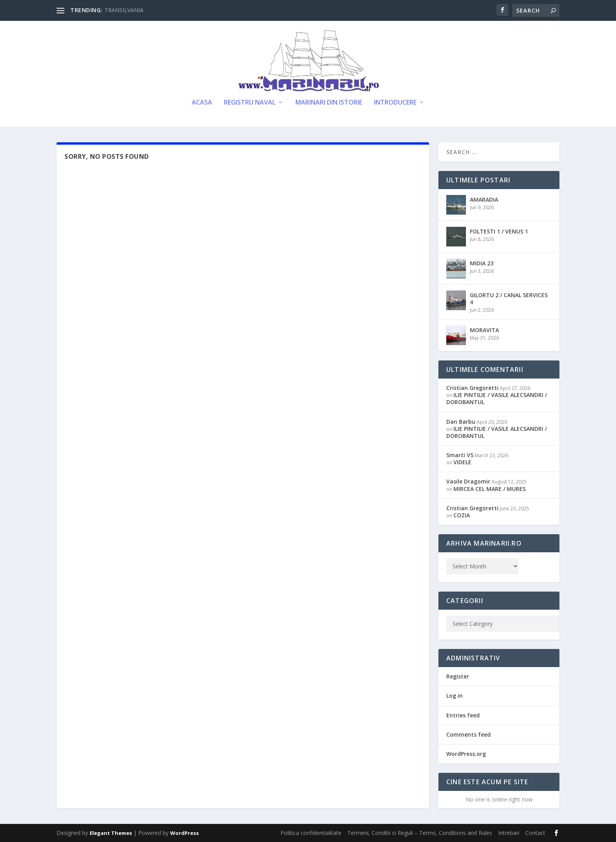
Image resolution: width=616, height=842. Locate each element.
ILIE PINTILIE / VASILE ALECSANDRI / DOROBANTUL (497, 398)
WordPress (184, 833)
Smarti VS (460, 455)
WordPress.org (466, 754)
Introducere (395, 103)
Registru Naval (250, 103)
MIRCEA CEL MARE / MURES (489, 489)
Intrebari (509, 833)
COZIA (462, 515)
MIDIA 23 (482, 263)
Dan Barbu (461, 422)
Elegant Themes (111, 833)
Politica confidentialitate (311, 833)
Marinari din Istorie (329, 103)
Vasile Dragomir (468, 481)
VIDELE (462, 462)
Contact (535, 833)
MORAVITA (484, 330)
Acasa (202, 103)
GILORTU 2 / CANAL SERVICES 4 (509, 299)
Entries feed (463, 715)
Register (458, 676)
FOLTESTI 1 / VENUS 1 (499, 231)
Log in (455, 696)
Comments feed (468, 734)
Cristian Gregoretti (472, 388)
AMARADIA (484, 199)
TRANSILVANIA (124, 10)
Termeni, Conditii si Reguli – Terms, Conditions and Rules (420, 833)
